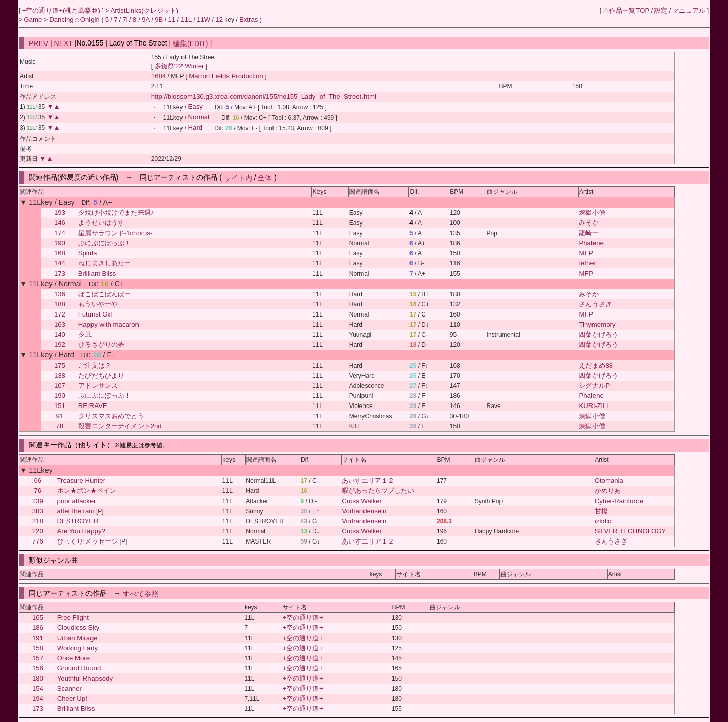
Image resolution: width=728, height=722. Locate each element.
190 (60, 243)
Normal (199, 118)
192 (60, 345)
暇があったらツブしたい (378, 491)
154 (38, 688)
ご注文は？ (95, 365)
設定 (661, 10)
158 (38, 648)
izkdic (603, 521)
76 (38, 491)
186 (38, 628)
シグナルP (594, 386)
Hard (195, 128)
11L (186, 19)
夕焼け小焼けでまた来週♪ (116, 213)
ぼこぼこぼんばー (105, 294)
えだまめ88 (596, 365)
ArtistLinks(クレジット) (145, 10)
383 (38, 511)
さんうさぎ (595, 304)
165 (38, 618)
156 (38, 668)
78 (60, 426)
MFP (586, 253)
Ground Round (79, 668)
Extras (248, 19)
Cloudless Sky (78, 628)
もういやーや (98, 304)
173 (60, 273)
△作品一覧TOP (626, 10)
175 (60, 365)
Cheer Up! (72, 698)
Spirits (88, 253)
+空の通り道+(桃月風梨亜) (62, 10)
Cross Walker (362, 501)
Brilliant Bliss (97, 273)
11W (203, 19)
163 (60, 324)
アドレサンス (98, 386)
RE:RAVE (93, 406)
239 (38, 501)
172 (60, 314)
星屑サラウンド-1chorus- (116, 233)
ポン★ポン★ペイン (87, 491)
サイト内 (238, 177)
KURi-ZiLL (594, 406)
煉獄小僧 (592, 213)
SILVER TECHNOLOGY (630, 531)
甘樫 (601, 511)
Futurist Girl (96, 314)
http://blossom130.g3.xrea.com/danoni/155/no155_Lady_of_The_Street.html (264, 96)
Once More (74, 658)
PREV (38, 43)
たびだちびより (101, 375)
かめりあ (608, 491)
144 (60, 263)
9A (146, 19)
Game (34, 19)
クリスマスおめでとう (111, 416)
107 (60, 386)
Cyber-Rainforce (619, 501)
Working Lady (77, 648)
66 (38, 481)
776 (38, 541)
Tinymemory (597, 324)
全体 (265, 177)
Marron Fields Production (227, 76)
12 (219, 19)
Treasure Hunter (81, 481)
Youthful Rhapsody (85, 678)
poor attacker (77, 501)
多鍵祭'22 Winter (179, 66)
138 (60, 375)
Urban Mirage (77, 638)
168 (60, 253)
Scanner (70, 688)
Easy (195, 107)
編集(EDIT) (190, 43)
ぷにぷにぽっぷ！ (105, 243)
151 (60, 406)
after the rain (76, 511)
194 (38, 698)
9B (159, 19)
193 (60, 213)
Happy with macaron (109, 324)
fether (587, 263)
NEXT (63, 43)
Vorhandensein (364, 511)
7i (125, 19)
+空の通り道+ (302, 618)
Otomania (609, 481)
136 (60, 294)
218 (38, 521)
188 (60, 304)
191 (38, 638)
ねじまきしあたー (105, 263)
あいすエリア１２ (368, 481)
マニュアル (689, 10)
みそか (589, 223)
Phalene (591, 243)
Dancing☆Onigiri (75, 19)
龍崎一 (589, 233)
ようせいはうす (101, 223)
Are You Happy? (81, 531)
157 (38, 658)
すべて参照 (141, 593)
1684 (158, 76)
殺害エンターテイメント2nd (120, 426)
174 (60, 233)
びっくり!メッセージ (88, 541)
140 (60, 334)
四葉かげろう (599, 334)
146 (60, 223)
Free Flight (73, 618)
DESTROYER (78, 521)
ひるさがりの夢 (101, 345)
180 (38, 678)
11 (172, 19)
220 (38, 531)
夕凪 (85, 334)
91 (60, 416)
